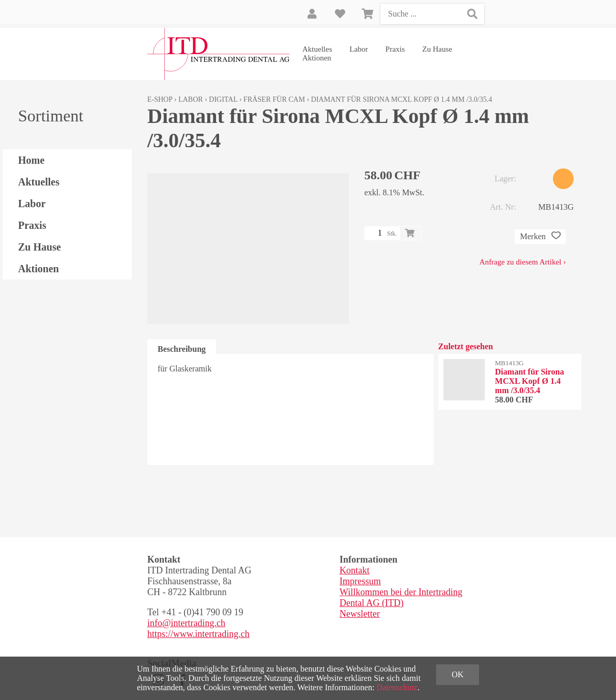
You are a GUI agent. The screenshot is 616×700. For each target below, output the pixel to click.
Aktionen (317, 58)
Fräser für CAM (274, 99)
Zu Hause (437, 49)
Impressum (360, 581)
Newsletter (360, 614)
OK (458, 674)
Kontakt (355, 570)
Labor (359, 49)
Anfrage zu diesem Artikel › (523, 262)
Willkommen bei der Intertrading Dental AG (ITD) (401, 597)
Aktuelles (317, 49)
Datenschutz (397, 687)
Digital (223, 99)
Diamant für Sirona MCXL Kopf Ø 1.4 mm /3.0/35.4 (402, 99)
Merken (540, 237)
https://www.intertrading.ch (198, 634)
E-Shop (160, 99)
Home (31, 160)
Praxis (395, 49)
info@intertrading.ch (186, 623)
